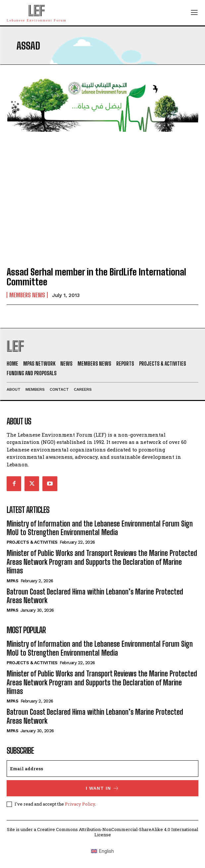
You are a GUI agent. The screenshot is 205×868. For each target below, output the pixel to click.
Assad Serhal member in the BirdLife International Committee (96, 277)
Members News (27, 295)
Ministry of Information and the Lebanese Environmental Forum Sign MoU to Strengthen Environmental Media (100, 528)
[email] (102, 769)
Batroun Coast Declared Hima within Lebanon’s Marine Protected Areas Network (95, 596)
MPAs (12, 581)
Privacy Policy (80, 804)
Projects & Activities (32, 542)
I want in (102, 788)
